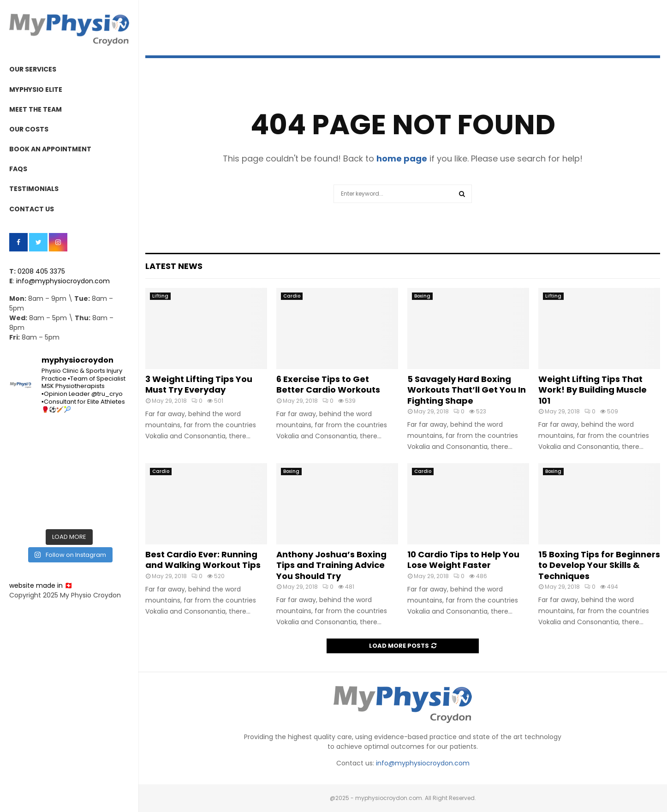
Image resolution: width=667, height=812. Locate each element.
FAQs (18, 169)
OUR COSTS (29, 129)
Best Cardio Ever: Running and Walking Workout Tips (203, 560)
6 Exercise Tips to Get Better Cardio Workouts (328, 384)
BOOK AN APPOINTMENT (50, 149)
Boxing (422, 296)
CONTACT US (32, 209)
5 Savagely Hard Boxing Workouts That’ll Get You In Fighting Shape (467, 390)
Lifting (160, 296)
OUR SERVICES (33, 69)
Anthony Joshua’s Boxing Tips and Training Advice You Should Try (331, 565)
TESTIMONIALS (34, 189)
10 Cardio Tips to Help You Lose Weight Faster (463, 560)
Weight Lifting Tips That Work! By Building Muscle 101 (593, 390)
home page (402, 158)
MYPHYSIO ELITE (36, 90)
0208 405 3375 (41, 271)
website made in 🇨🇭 (41, 585)
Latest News (174, 266)
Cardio (292, 296)
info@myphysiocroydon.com (63, 281)
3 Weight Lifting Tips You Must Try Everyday (199, 384)
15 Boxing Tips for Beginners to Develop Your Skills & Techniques (599, 565)
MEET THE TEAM (36, 109)
